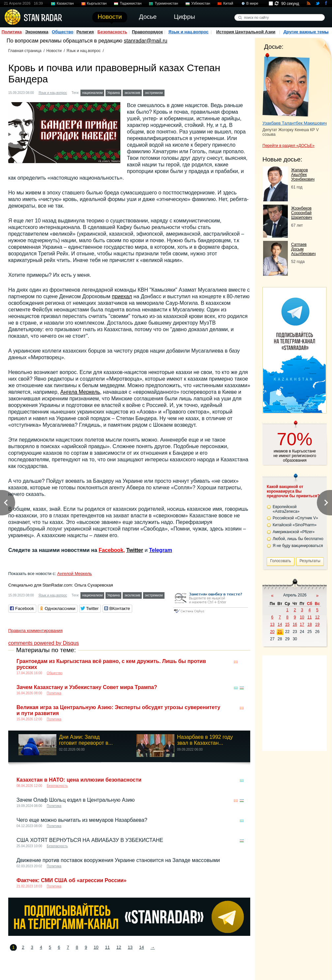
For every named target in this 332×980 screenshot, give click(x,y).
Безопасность (112, 32)
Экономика (37, 32)
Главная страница (25, 51)
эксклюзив (132, 93)
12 (119, 947)
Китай (228, 3)
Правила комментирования (35, 631)
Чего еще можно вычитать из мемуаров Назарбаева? (82, 820)
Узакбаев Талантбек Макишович (295, 123)
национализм (92, 93)
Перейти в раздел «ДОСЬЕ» (288, 146)
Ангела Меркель (80, 392)
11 (107, 947)
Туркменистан (166, 3)
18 (309, 624)
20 (272, 632)
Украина (113, 93)
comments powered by (44, 643)
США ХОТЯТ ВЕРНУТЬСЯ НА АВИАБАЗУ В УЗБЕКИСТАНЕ (90, 840)
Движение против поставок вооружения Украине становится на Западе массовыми (118, 860)
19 (317, 624)
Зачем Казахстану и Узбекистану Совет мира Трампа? (87, 687)
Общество (63, 32)
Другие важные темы (306, 32)
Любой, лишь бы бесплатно (298, 539)
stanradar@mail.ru (146, 41)
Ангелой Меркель (74, 574)
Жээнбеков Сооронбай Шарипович (302, 213)
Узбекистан (201, 3)
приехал (122, 296)
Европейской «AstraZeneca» (286, 509)
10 (96, 947)
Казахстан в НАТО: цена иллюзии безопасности (79, 780)
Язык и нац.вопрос (189, 32)
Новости (54, 51)
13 (130, 947)
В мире (252, 3)
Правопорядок (147, 32)
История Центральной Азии (246, 32)
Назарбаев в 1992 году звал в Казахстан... (205, 740)
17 (302, 624)
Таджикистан (131, 3)
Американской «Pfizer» (294, 532)
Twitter (135, 550)
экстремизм (154, 93)
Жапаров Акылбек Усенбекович (303, 175)
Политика (12, 32)
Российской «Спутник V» (295, 518)
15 (287, 624)
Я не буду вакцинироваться (298, 546)
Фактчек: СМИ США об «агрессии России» (72, 880)
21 (280, 632)
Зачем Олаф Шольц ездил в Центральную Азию (76, 800)
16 (295, 624)
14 (141, 947)
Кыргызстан (97, 3)
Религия (85, 32)
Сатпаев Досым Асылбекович (303, 249)
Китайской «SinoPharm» (295, 525)
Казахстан (65, 3)
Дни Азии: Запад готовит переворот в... (86, 740)
